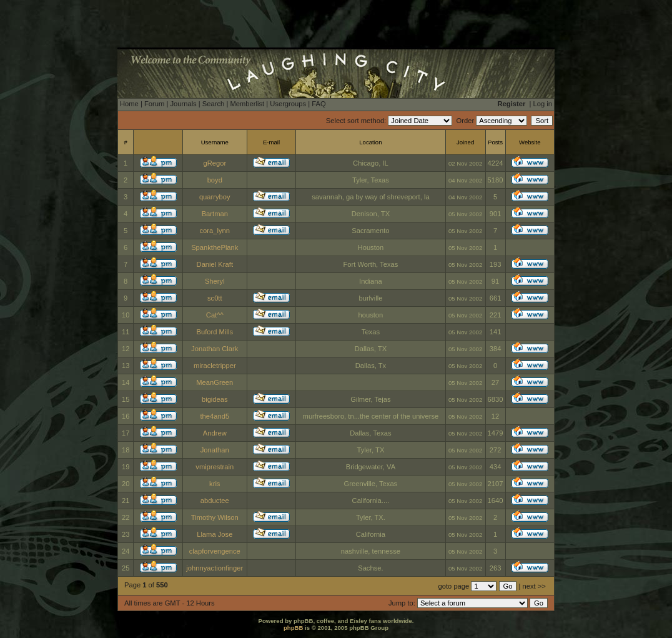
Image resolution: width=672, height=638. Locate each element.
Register (512, 104)
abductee (215, 501)
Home (129, 104)
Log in (543, 104)
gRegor (215, 163)
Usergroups (288, 104)
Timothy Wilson (215, 517)
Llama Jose (215, 534)
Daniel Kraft (215, 264)
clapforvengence (215, 551)
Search (213, 104)
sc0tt (215, 298)
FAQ (319, 104)
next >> (534, 586)
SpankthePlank (215, 247)
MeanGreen (215, 382)
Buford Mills (215, 332)
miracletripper (215, 366)
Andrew (215, 433)
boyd (215, 180)
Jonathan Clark (215, 349)
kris (215, 484)
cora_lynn (215, 231)
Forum (154, 104)
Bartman (215, 214)
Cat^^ (215, 315)
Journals (183, 104)
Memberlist (247, 104)
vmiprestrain (215, 467)
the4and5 (215, 416)
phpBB (293, 628)
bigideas (215, 399)
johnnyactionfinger (215, 568)
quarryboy (215, 197)
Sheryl (215, 281)
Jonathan (215, 450)
